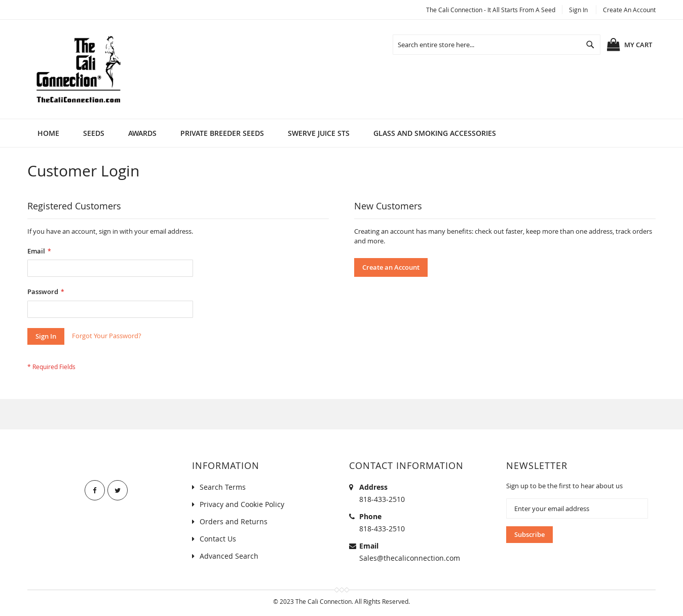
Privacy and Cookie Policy (242, 504)
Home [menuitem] (48, 133)
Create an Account (629, 10)
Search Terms (223, 487)
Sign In (578, 10)
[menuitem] (94, 133)
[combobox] (497, 45)
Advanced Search (229, 556)
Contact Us (218, 539)
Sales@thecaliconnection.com (410, 558)
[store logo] (78, 69)
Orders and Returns (234, 521)
